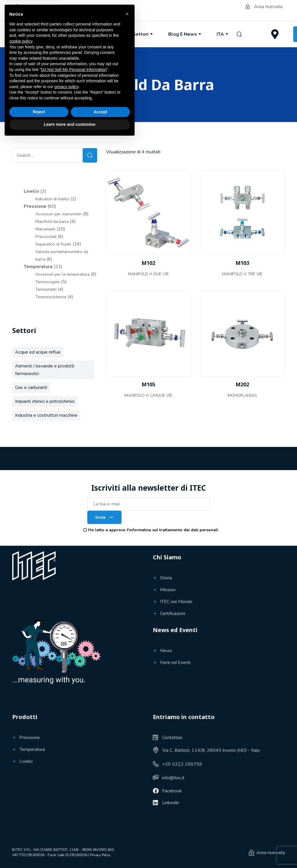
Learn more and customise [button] (70, 852)
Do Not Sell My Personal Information (74, 797)
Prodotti (106, 34)
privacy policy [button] (67, 814)
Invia (104, 517)
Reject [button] (39, 840)
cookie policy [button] (21, 769)
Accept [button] (100, 840)
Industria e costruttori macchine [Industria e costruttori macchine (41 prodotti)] (46, 415)
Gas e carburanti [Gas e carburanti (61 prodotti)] (31, 387)
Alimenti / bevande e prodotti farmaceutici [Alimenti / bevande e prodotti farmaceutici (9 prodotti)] (45, 370)
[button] (127, 742)
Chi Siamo (66, 34)
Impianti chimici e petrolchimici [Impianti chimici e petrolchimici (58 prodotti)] (45, 401)
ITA (223, 34)
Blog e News (185, 34)
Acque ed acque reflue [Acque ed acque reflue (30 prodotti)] (38, 352)
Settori (143, 34)
